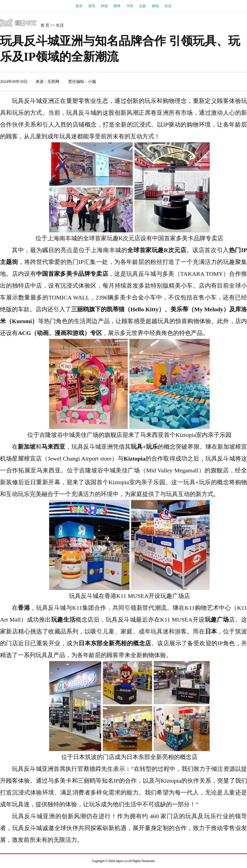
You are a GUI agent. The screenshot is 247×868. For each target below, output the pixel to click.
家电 (155, 6)
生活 (168, 6)
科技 (104, 6)
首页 (79, 6)
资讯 (92, 6)
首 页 (45, 25)
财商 (117, 6)
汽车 (130, 6)
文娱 (143, 6)
